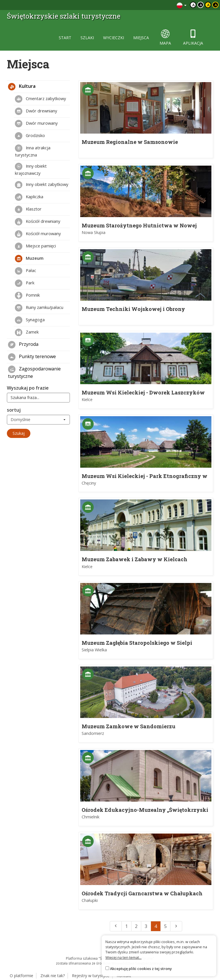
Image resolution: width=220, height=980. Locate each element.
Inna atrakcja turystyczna (33, 151)
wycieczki (114, 38)
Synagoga (30, 320)
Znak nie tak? (53, 976)
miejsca (141, 38)
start (65, 38)
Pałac (25, 271)
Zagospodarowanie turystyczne (34, 372)
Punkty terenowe (32, 357)
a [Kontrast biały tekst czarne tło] (201, 5)
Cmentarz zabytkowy (40, 99)
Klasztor (28, 209)
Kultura (22, 87)
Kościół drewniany (38, 222)
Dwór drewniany (36, 111)
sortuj (14, 410)
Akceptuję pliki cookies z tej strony (141, 969)
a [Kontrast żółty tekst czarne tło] (216, 5)
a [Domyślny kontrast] (194, 5)
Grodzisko (30, 136)
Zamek (27, 332)
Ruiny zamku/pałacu (39, 308)
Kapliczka (29, 197)
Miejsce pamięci (35, 246)
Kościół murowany (38, 234)
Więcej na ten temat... (123, 957)
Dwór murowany (36, 124)
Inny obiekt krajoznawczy (31, 169)
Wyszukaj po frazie (28, 388)
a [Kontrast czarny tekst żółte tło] (208, 5)
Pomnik (27, 295)
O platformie (21, 976)
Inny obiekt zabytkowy (42, 185)
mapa (165, 38)
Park (25, 283)
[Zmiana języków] (182, 5)
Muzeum (29, 259)
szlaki (87, 38)
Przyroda (23, 345)
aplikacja (193, 38)
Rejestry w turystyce (91, 976)
